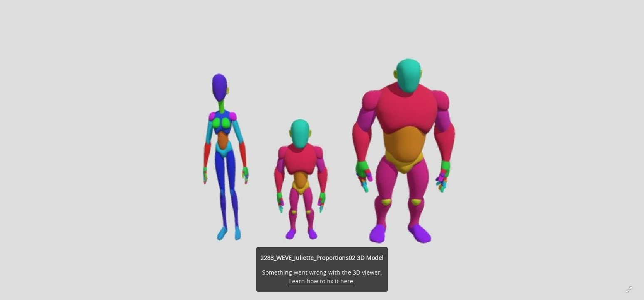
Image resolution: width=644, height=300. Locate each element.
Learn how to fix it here (321, 281)
